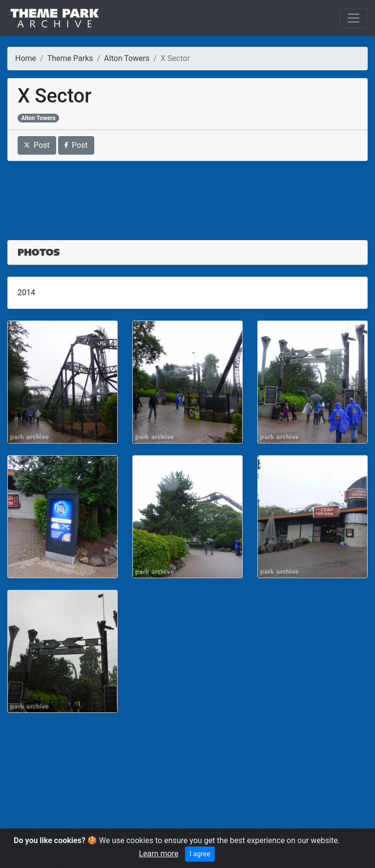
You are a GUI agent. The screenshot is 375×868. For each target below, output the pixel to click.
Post (37, 145)
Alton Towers (127, 58)
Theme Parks (70, 58)
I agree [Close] (200, 854)
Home (26, 58)
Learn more (158, 854)
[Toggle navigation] (354, 18)
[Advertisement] (187, 195)
